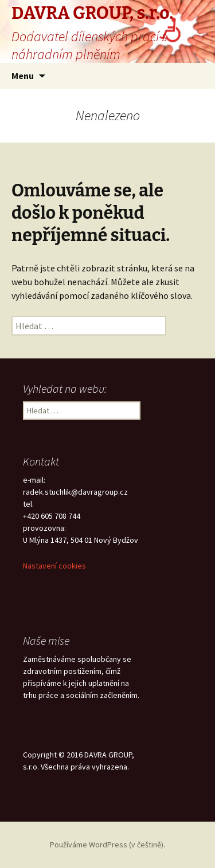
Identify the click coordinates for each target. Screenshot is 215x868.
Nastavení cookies (54, 566)
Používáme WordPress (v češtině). (107, 845)
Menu (23, 76)
